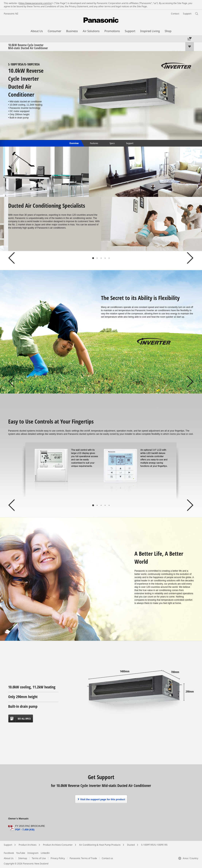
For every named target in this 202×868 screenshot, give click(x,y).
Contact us (107, 858)
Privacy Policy (58, 858)
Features (94, 143)
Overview (74, 143)
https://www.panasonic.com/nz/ (35, 3)
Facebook (9, 853)
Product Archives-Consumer (58, 845)
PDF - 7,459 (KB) (25, 830)
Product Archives (28, 845)
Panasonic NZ (11, 14)
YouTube (21, 853)
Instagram (33, 853)
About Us (9, 858)
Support (130, 143)
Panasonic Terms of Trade (83, 858)
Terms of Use (39, 858)
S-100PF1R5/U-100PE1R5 (154, 845)
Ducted (131, 845)
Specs (112, 143)
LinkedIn (45, 853)
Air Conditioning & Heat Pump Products (100, 845)
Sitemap (23, 858)
